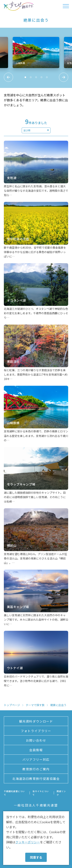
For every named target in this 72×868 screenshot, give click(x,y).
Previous (8, 77)
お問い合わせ (36, 740)
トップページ (12, 705)
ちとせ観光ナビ (19, 6)
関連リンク (61, 793)
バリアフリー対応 (36, 759)
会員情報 (36, 750)
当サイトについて (41, 793)
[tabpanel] (36, 52)
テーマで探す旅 (35, 705)
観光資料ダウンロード (36, 721)
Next (64, 77)
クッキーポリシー (28, 842)
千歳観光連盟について (14, 793)
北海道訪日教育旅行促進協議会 (36, 779)
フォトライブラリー (36, 731)
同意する (36, 857)
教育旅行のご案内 (36, 769)
